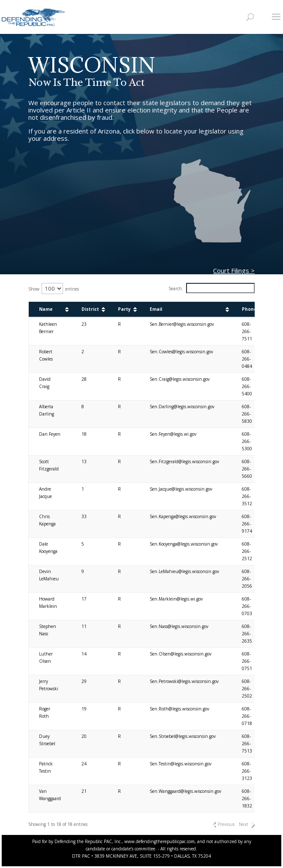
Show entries (54, 289)
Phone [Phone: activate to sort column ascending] (249, 309)
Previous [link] (226, 824)
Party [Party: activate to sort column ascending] (124, 309)
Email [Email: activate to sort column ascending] (156, 309)
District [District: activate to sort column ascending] (90, 309)
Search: (212, 288)
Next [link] (244, 824)
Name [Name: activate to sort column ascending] (46, 309)
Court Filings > (234, 270)
